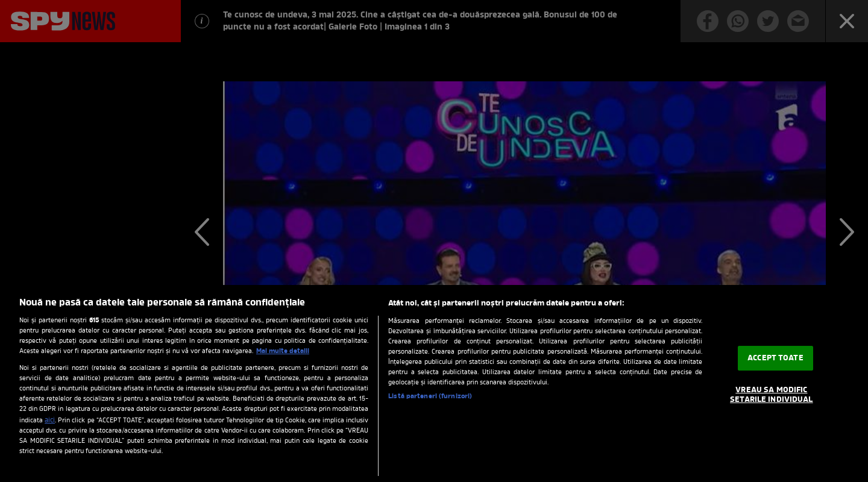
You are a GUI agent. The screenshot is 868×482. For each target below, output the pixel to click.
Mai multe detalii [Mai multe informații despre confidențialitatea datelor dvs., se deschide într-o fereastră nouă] (283, 351)
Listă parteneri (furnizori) (430, 396)
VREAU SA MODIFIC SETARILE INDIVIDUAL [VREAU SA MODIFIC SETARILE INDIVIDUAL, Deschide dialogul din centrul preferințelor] (771, 395)
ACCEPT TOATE (775, 358)
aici (50, 421)
